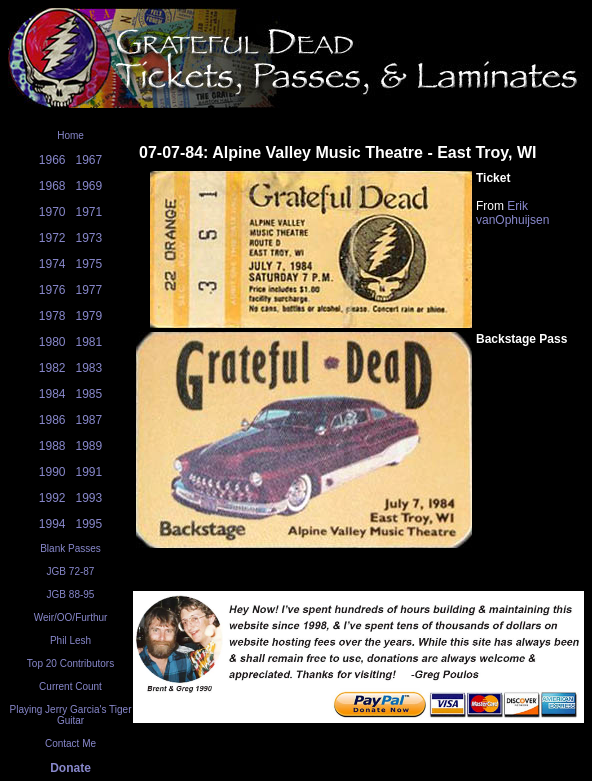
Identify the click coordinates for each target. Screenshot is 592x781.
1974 (52, 264)
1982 (52, 368)
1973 (89, 238)
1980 (52, 342)
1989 (89, 446)
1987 (89, 420)
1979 (89, 316)
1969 (89, 186)
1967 (89, 160)
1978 (52, 316)
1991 (89, 472)
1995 (89, 524)
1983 (89, 368)
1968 (52, 186)
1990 (52, 472)
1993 (89, 498)
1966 (52, 160)
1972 (52, 238)
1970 (52, 212)
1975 (89, 264)
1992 (52, 498)
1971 (89, 212)
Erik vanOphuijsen (512, 213)
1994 (52, 524)
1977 (89, 290)
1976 (52, 290)
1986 (52, 420)
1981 (89, 342)
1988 (52, 446)
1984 (52, 394)
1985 (89, 394)
